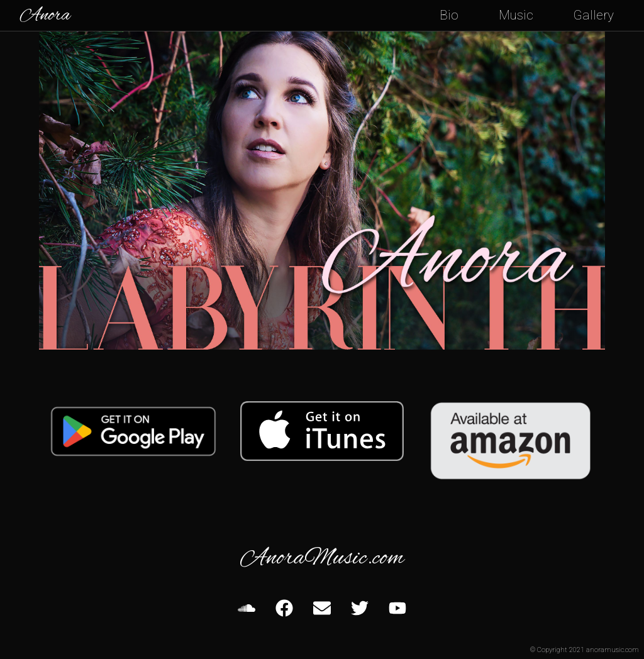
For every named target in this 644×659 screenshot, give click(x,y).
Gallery (594, 15)
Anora (45, 16)
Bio (449, 15)
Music (516, 15)
